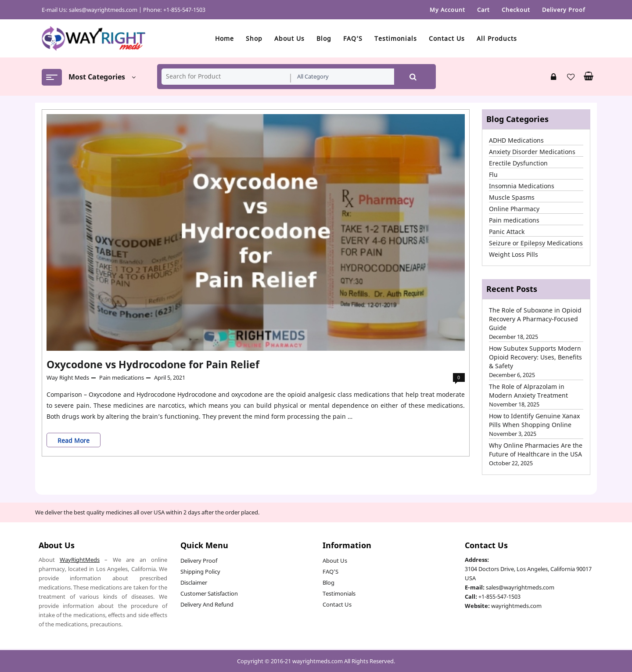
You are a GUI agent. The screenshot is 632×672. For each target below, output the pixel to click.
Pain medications (122, 377)
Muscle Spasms (512, 197)
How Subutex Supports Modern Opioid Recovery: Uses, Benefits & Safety (535, 357)
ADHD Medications (516, 140)
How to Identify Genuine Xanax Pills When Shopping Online (534, 420)
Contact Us (337, 604)
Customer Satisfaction (209, 593)
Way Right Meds (68, 377)
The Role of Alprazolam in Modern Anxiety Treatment (528, 391)
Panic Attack (507, 232)
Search (413, 77)
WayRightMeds (80, 560)
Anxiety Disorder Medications (532, 152)
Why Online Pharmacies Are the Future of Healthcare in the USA (536, 450)
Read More (77, 440)
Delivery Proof (199, 561)
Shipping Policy (200, 571)
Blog (329, 582)
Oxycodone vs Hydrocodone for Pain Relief (153, 364)
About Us (335, 561)
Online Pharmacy (514, 209)
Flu (493, 174)
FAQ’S (330, 571)
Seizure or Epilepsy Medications (536, 243)
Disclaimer (194, 582)
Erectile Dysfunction (518, 163)
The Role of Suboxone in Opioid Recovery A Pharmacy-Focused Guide (535, 319)
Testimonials (339, 593)
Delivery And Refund (207, 604)
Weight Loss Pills (513, 254)
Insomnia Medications (522, 186)
